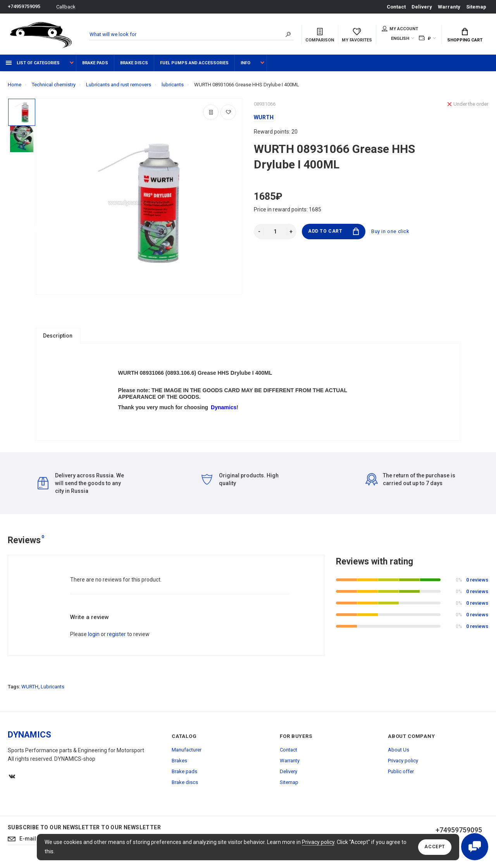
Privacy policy (318, 842)
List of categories (33, 63)
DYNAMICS (29, 738)
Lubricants (53, 690)
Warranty (449, 7)
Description (58, 336)
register (116, 638)
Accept (435, 847)
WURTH (30, 690)
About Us (399, 753)
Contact (396, 7)
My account (400, 29)
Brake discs (134, 63)
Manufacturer (187, 753)
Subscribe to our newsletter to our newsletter (84, 831)
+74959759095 (24, 7)
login (94, 638)
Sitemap (476, 7)
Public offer (401, 775)
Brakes (179, 764)
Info (245, 63)
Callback (66, 7)
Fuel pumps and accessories (194, 63)
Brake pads (95, 63)
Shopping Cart (465, 35)
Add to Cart (333, 231)
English (400, 39)
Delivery (422, 7)
